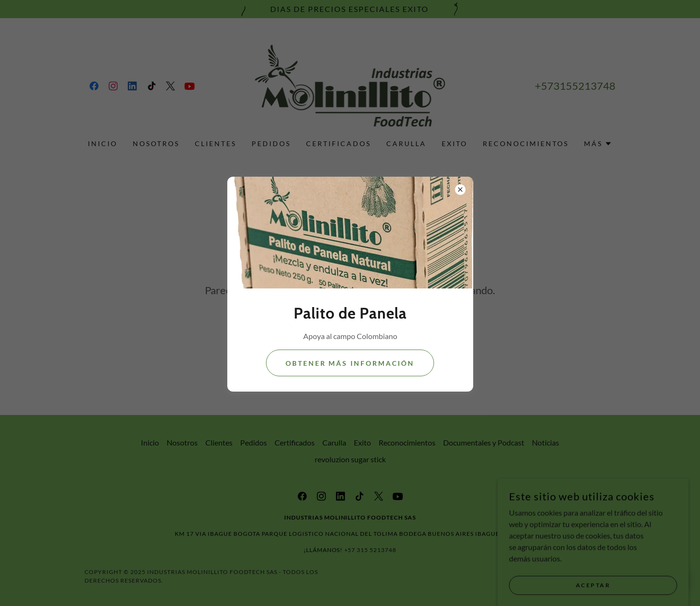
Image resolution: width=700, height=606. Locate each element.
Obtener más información (350, 363)
